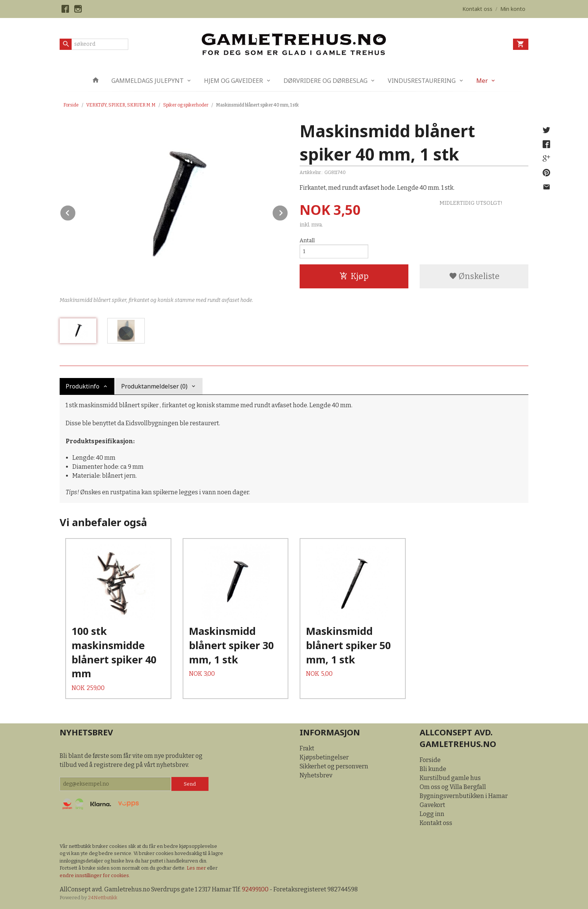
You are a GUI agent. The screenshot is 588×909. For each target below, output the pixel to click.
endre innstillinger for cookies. (95, 875)
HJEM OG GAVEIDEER (233, 81)
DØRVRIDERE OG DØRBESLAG (325, 81)
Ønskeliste (474, 276)
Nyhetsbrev (316, 775)
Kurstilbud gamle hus (450, 778)
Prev (76, 212)
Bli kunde (433, 769)
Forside (71, 105)
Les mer (197, 868)
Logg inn (432, 814)
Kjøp (354, 276)
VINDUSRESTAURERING (422, 81)
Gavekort (432, 805)
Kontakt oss (436, 823)
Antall (307, 241)
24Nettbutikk (103, 898)
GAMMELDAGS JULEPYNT (148, 81)
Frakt (307, 748)
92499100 (255, 889)
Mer (482, 81)
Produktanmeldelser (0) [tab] (154, 386)
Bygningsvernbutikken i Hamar (464, 796)
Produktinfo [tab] (82, 386)
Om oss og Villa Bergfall (453, 787)
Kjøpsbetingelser (324, 757)
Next (288, 212)
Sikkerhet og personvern (334, 766)
